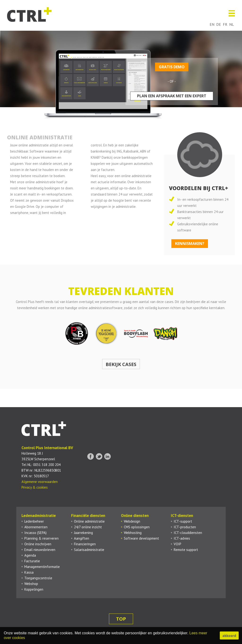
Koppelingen (34, 589)
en (212, 24)
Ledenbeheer (34, 521)
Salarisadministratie (89, 550)
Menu (230, 13)
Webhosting (133, 533)
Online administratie (89, 521)
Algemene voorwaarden (40, 482)
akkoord (229, 635)
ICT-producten (185, 527)
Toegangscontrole (38, 578)
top (121, 619)
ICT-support (183, 521)
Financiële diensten (88, 516)
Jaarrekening (83, 533)
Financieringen (85, 544)
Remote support (186, 550)
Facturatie (32, 561)
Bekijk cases (121, 364)
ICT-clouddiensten (188, 533)
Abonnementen (36, 527)
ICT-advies (182, 538)
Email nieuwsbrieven (40, 550)
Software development (141, 538)
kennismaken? (190, 243)
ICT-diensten (182, 516)
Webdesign (132, 521)
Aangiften (82, 538)
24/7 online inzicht (88, 527)
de (219, 24)
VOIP (177, 544)
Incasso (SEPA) (35, 533)
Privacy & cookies (35, 487)
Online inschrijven (38, 544)
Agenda (30, 555)
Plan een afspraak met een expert (172, 96)
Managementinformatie (42, 567)
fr (225, 24)
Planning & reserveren (41, 538)
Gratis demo (172, 67)
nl (232, 24)
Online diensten (135, 516)
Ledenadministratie (39, 516)
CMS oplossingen (137, 527)
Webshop (31, 584)
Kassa (29, 572)
